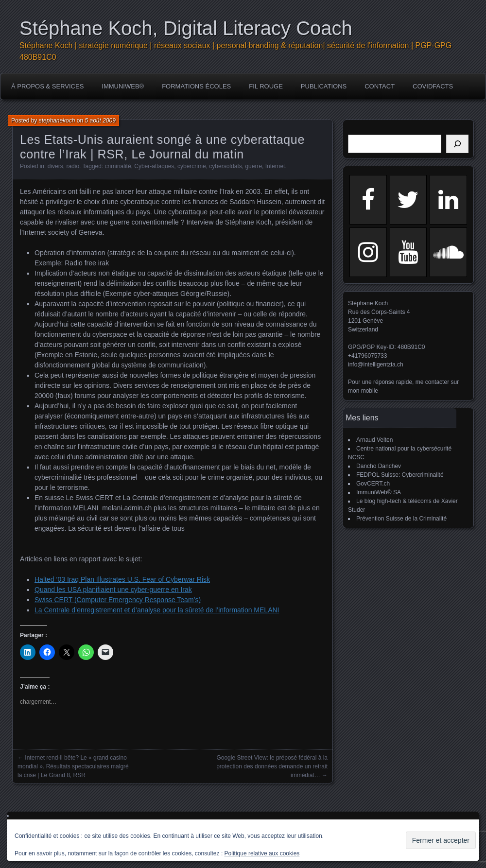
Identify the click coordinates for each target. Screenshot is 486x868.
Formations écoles (196, 86)
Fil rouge (266, 86)
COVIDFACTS (433, 86)
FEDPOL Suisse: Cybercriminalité (400, 475)
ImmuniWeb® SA (379, 492)
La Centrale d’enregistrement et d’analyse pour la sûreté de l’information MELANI (157, 610)
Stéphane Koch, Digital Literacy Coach (186, 28)
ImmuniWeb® (123, 86)
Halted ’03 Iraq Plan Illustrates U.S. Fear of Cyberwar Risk (122, 579)
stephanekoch (57, 121)
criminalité (118, 166)
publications (324, 86)
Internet (275, 166)
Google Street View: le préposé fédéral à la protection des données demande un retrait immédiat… (272, 766)
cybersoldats (225, 166)
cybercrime (192, 166)
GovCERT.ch (373, 484)
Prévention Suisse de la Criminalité (401, 519)
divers (55, 166)
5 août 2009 (100, 121)
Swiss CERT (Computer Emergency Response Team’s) (118, 600)
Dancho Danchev (379, 466)
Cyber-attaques (154, 166)
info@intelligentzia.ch (376, 365)
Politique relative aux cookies (262, 853)
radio (73, 166)
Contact (380, 86)
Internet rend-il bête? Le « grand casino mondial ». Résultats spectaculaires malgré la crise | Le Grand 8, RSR (73, 766)
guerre (253, 166)
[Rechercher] (457, 144)
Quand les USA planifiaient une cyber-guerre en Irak (113, 590)
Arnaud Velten (374, 440)
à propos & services (47, 86)
